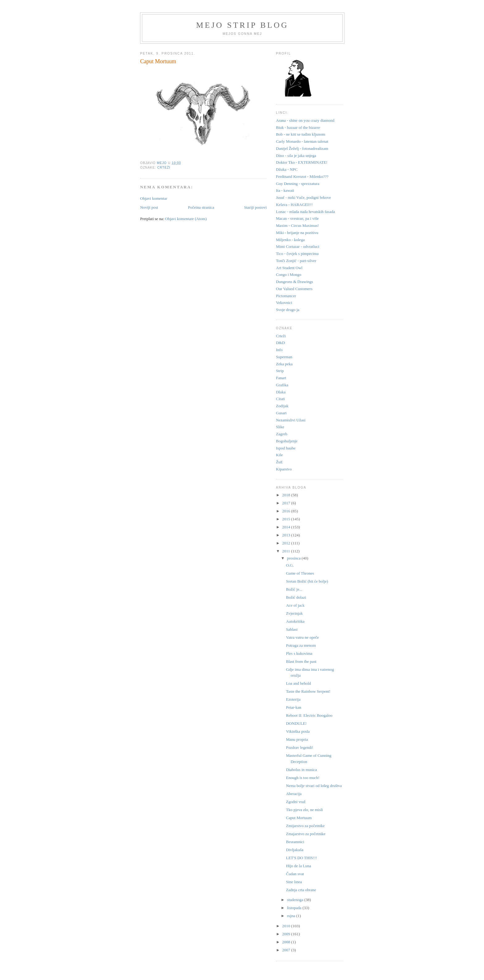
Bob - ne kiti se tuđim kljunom (301, 134)
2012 (287, 543)
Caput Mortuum (299, 818)
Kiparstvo (284, 469)
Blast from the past (301, 661)
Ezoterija (293, 699)
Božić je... (294, 589)
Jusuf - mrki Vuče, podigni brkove (303, 197)
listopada (295, 908)
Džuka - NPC (287, 169)
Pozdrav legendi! (299, 747)
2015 (287, 519)
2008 (287, 942)
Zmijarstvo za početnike (305, 826)
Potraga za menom (301, 645)
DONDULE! (296, 723)
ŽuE (279, 462)
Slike (280, 427)
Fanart (281, 378)
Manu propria (297, 739)
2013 (287, 535)
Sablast (292, 629)
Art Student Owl (289, 268)
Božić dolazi (296, 597)
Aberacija (294, 794)
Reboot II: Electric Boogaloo (309, 715)
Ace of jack (295, 605)
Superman (284, 357)
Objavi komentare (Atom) (186, 219)
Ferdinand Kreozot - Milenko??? (302, 176)
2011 (287, 551)
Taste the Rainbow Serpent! (308, 691)
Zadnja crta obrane (301, 890)
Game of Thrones (300, 573)
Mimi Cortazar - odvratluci (298, 246)
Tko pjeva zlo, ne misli (304, 810)
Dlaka (281, 392)
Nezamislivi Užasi (291, 420)
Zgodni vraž (296, 802)
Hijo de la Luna (298, 866)
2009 (287, 934)
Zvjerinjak (294, 613)
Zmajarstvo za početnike (306, 834)
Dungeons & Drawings (294, 282)
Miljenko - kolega (290, 240)
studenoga (296, 900)
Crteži (164, 168)
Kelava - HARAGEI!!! (294, 205)
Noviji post (149, 207)
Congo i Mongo (289, 275)
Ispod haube (286, 448)
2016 (287, 511)
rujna (292, 916)
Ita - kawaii (285, 190)
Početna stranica (201, 207)
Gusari (281, 413)
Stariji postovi (255, 207)
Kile (279, 455)
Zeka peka (284, 364)
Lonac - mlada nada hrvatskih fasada (305, 212)
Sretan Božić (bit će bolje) (307, 581)
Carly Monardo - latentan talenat (302, 141)
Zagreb (282, 434)
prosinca (294, 558)
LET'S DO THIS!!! (301, 858)
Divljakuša (294, 850)
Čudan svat (295, 874)
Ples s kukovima (299, 653)
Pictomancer (286, 296)
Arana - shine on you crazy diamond (305, 120)
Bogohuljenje (287, 441)
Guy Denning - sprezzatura (298, 184)
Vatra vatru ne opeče (302, 637)
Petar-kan (294, 707)
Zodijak (282, 406)
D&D (280, 343)
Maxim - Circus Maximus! (297, 226)
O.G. (290, 565)
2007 (287, 950)
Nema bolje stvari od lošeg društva (314, 786)
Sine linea (294, 882)
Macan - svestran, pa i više (297, 218)
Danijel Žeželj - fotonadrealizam (302, 148)
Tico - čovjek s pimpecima (297, 254)
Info (279, 350)
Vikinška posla (298, 731)
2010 (287, 926)
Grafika (282, 385)
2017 (287, 503)
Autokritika (295, 621)
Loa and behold (298, 683)
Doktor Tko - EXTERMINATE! (302, 162)
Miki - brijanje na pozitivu (297, 233)
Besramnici (295, 842)
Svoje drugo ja (288, 310)
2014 (287, 527)
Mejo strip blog (242, 25)
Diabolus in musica (301, 770)
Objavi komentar (154, 198)
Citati (280, 399)
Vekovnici (284, 303)
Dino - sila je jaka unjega (296, 156)
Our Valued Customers (294, 289)
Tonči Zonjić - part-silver (296, 261)
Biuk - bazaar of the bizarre (298, 127)
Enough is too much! (303, 778)
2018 (287, 495)
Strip (280, 371)
